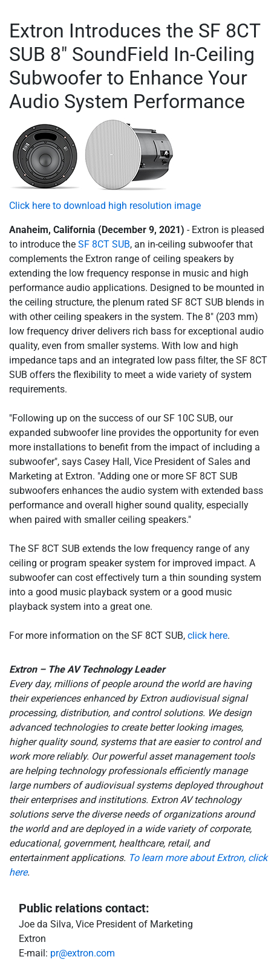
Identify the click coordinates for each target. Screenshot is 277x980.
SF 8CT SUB (104, 244)
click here (207, 636)
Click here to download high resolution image (105, 206)
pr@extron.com (83, 953)
